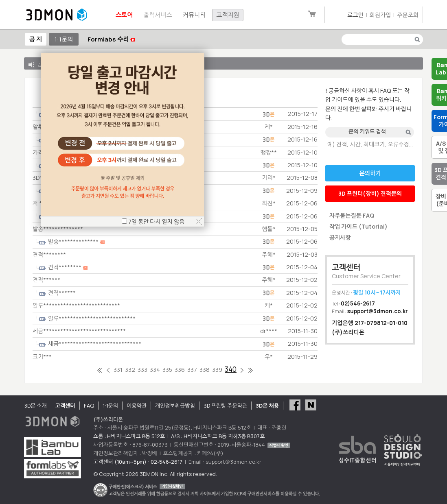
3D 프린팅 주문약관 (226, 406)
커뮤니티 (194, 15)
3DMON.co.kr (57, 15)
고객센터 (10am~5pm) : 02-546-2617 (138, 462)
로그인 (355, 15)
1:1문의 (64, 39)
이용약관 (137, 406)
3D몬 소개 (35, 406)
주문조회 (408, 15)
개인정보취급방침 (175, 406)
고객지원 (228, 15)
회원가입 (380, 15)
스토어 (124, 15)
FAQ (89, 406)
